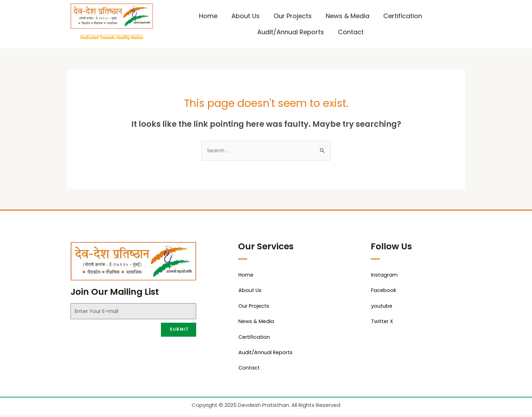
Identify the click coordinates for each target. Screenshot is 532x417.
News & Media (348, 16)
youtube (382, 307)
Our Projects (293, 16)
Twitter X (383, 323)
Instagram (385, 275)
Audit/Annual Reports (291, 32)
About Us (246, 16)
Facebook (384, 291)
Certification (403, 16)
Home (208, 16)
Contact (351, 32)
